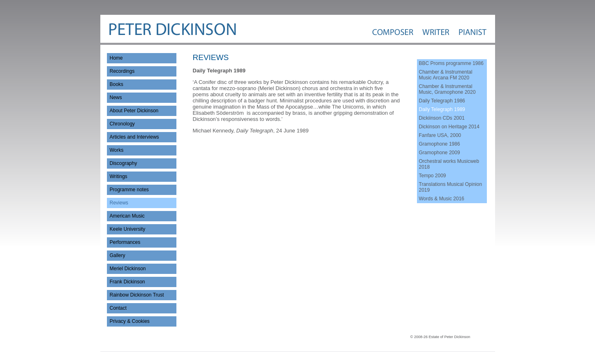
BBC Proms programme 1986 (451, 63)
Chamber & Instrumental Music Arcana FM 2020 (446, 75)
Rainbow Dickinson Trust (137, 295)
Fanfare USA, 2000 (440, 135)
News (116, 97)
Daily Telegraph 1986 (442, 101)
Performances (125, 242)
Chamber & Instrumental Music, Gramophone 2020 (447, 89)
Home (116, 58)
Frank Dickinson (127, 282)
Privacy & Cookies (130, 321)
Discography (124, 163)
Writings (119, 176)
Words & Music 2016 (442, 199)
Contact (118, 308)
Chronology (122, 124)
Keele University (128, 229)
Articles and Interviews (134, 137)
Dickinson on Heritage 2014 (449, 127)
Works (117, 150)
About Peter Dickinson (134, 111)
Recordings (122, 71)
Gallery (118, 255)
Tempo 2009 (433, 176)
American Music (127, 216)
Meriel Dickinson (128, 269)
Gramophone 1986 (440, 144)
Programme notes (129, 190)
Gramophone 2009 (440, 153)
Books (117, 84)
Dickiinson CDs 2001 (442, 118)
